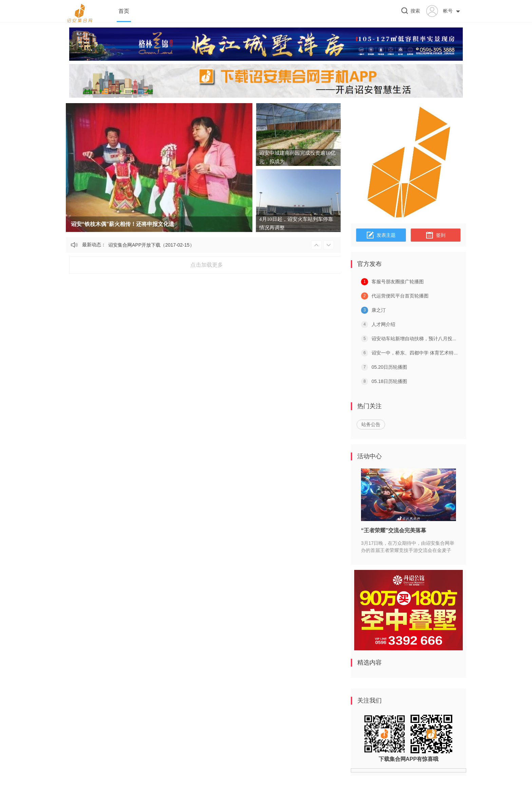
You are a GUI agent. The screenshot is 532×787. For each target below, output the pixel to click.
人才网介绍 (383, 324)
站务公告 (371, 424)
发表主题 (381, 235)
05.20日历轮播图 (389, 367)
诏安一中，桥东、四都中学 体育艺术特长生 (417, 353)
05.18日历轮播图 (389, 381)
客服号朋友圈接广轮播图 (398, 282)
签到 (436, 235)
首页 (124, 11)
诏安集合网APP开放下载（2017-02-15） (151, 245)
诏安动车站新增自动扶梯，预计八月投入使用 (419, 339)
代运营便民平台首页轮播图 (400, 296)
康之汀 (379, 310)
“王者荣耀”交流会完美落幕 (394, 530)
